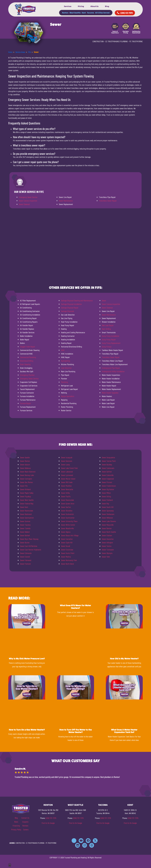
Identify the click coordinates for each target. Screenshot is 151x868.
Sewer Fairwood (26, 560)
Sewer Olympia (107, 553)
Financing (16, 826)
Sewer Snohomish (67, 514)
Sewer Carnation (67, 539)
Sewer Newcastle (67, 489)
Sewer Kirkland (25, 489)
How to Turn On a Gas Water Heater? (27, 730)
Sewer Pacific (66, 496)
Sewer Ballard (25, 532)
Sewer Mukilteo (66, 486)
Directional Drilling (27, 361)
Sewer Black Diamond (28, 472)
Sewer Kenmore (67, 461)
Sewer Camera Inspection (28, 201)
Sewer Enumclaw (67, 550)
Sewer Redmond (26, 514)
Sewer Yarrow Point (109, 461)
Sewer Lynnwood (67, 475)
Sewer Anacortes (108, 539)
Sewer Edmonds (26, 553)
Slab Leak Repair (108, 325)
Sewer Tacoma (25, 525)
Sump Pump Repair (109, 339)
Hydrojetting (65, 361)
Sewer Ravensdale (26, 511)
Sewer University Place (69, 521)
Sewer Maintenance (66, 201)
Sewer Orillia (65, 493)
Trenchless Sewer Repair (108, 201)
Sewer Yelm (106, 557)
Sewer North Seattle (109, 532)
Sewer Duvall (65, 546)
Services (68, 6)
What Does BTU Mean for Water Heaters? (75, 607)
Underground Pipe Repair (111, 368)
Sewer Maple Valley (27, 493)
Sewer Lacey (65, 464)
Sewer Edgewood (108, 479)
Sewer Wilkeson (107, 518)
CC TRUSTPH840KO (112, 41)
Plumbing (64, 382)
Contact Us (25, 818)
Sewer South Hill (108, 507)
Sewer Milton (106, 493)
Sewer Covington (26, 479)
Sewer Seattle (25, 457)
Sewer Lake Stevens (109, 521)
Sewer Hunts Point (68, 553)
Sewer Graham (107, 535)
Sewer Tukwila (25, 528)
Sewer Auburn (25, 464)
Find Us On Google (48, 823)
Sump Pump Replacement (111, 343)
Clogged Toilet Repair (28, 347)
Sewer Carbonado (108, 468)
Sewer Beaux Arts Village (70, 535)
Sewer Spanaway (108, 511)
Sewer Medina (66, 557)
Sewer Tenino (107, 546)
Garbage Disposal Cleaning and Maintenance (77, 300)
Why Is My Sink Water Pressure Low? (27, 659)
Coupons (25, 822)
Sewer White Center (68, 525)
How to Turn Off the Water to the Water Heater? (75, 731)
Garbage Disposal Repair (70, 308)
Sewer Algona (66, 532)
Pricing (81, 6)
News (16, 822)
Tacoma (90, 13)
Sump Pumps (107, 347)
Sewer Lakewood (67, 472)
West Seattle (75, 13)
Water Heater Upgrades (110, 393)
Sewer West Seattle (27, 500)
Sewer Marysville (108, 525)
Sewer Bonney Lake (27, 475)
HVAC (63, 350)
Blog (107, 6)
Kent (84, 13)
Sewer (104, 300)
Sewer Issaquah (67, 457)
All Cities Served (102, 13)
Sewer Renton (25, 461)
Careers (26, 829)
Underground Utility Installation (113, 371)
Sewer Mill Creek (67, 482)
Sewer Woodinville (67, 528)
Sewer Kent (24, 507)
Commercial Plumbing (28, 357)
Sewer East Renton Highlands (31, 550)
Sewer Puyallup (25, 496)
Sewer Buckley (107, 464)
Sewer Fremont (25, 564)
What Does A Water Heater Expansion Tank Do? (124, 731)
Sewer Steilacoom (108, 514)
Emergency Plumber (27, 375)
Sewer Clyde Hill (67, 542)
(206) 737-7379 (51, 818)
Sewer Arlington (107, 542)
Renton (65, 13)
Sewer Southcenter (68, 518)
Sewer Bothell (25, 535)
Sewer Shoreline (67, 511)
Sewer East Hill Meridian (29, 546)
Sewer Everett (25, 557)
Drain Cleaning (25, 364)
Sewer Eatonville (108, 475)
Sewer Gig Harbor (108, 489)
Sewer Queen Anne (68, 503)
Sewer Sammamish (27, 518)
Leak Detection (66, 368)
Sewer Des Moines (26, 482)
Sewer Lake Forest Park (69, 468)
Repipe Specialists (68, 396)
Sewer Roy (105, 503)
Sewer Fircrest (107, 482)
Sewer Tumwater (108, 550)
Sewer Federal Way (27, 503)
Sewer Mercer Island (68, 479)
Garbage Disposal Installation (71, 304)
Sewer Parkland (107, 500)
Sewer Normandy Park (69, 560)
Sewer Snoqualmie (108, 457)
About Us (94, 6)
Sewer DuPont (107, 472)
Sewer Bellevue (25, 468)
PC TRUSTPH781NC (136, 41)
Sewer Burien (25, 542)
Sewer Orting (106, 496)
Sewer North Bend (67, 564)
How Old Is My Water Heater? (124, 659)
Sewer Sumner (25, 521)
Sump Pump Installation (110, 336)
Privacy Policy (16, 829)
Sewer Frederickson (109, 486)
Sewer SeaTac (66, 507)
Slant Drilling (106, 329)
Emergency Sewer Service (28, 197)
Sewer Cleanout (24, 204)
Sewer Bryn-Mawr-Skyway (29, 539)
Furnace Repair (25, 403)
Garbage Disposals (68, 311)
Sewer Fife (24, 486)
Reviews (25, 826)
